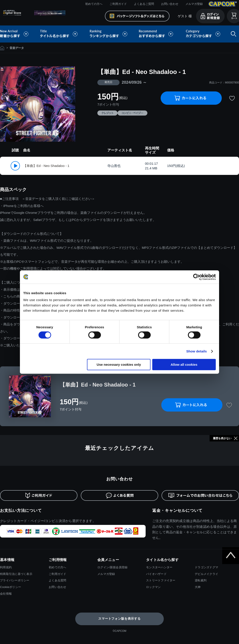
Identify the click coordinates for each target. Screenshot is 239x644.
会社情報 (6, 594)
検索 (233, 34)
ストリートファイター (161, 580)
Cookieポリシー (11, 587)
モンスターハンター (159, 567)
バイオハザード (156, 574)
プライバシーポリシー (15, 580)
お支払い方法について (21, 511)
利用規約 (6, 567)
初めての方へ (94, 4)
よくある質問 (58, 580)
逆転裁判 (201, 580)
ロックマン (153, 587)
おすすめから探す (157, 34)
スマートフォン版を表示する (119, 619)
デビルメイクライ (206, 574)
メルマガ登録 (194, 4)
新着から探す (17, 34)
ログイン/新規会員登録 (112, 567)
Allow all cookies (184, 365)
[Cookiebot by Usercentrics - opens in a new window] (196, 277)
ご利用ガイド (118, 4)
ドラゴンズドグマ (206, 567)
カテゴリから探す (203, 34)
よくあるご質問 (144, 4)
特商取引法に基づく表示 (16, 574)
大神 (198, 587)
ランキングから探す (109, 34)
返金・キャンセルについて (177, 511)
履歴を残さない (222, 438)
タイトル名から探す (59, 34)
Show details (197, 351)
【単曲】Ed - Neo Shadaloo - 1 (46, 166)
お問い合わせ (170, 4)
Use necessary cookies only (119, 365)
